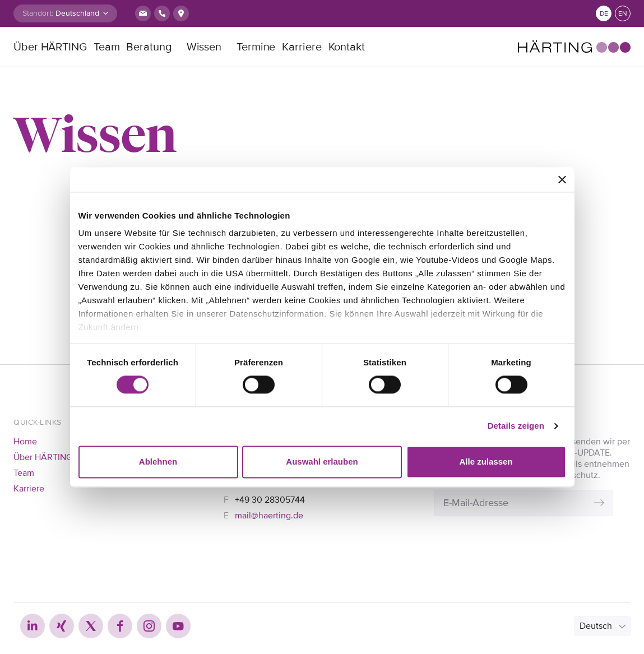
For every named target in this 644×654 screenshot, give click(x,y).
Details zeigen (516, 426)
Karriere (302, 47)
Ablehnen (158, 461)
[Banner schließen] (562, 179)
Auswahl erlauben (322, 461)
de (604, 14)
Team (107, 47)
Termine (256, 47)
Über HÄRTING (50, 47)
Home (25, 442)
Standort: (38, 13)
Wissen (204, 47)
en (623, 14)
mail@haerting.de (269, 516)
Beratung (149, 47)
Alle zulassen (486, 461)
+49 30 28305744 (270, 500)
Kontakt (347, 47)
